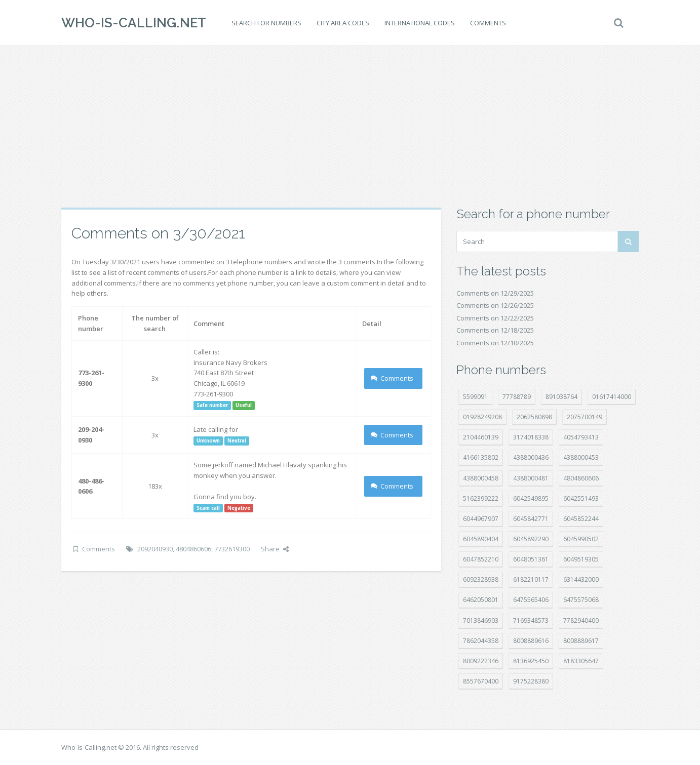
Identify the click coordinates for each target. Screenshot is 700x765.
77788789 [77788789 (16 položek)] (517, 397)
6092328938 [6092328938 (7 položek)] (481, 579)
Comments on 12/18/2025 (495, 330)
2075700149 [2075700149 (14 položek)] (585, 417)
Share (275, 549)
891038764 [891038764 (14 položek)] (561, 397)
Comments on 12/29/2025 (495, 293)
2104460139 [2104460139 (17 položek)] (481, 437)
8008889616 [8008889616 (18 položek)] (531, 641)
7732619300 (232, 549)
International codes (420, 23)
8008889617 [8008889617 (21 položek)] (581, 641)
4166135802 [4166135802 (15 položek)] (481, 457)
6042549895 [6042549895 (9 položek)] (531, 498)
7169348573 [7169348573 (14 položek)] (531, 620)
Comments (488, 23)
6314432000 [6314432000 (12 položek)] (581, 579)
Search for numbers (266, 23)
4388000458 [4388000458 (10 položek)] (481, 478)
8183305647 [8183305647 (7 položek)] (581, 661)
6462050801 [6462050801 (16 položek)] (481, 600)
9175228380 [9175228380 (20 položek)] (531, 681)
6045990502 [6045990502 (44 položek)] (581, 539)
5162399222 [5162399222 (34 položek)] (481, 498)
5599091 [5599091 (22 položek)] (475, 397)
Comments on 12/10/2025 (495, 343)
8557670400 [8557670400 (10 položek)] (481, 681)
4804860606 (193, 549)
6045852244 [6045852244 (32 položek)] (581, 519)
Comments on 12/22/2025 (495, 318)
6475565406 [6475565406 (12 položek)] (531, 600)
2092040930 (155, 549)
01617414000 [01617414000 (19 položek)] (612, 397)
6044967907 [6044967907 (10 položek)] (481, 519)
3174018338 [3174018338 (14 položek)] (531, 437)
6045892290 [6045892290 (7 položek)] (531, 539)
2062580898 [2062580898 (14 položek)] (534, 417)
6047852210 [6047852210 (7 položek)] (481, 559)
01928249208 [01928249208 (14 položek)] (482, 417)
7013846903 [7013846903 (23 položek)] (481, 620)
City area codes (343, 23)
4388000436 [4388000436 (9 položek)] (531, 457)
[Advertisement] (350, 127)
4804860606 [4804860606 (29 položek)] (581, 478)
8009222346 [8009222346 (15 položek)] (481, 661)
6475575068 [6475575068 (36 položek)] (581, 600)
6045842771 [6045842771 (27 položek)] (531, 519)
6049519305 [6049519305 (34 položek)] (581, 559)
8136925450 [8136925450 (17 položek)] (531, 661)
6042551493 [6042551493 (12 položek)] (581, 498)
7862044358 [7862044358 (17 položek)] (481, 641)
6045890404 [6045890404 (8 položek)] (481, 539)
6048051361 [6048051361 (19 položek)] (531, 559)
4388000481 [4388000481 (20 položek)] (531, 478)
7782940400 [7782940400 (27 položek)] (581, 620)
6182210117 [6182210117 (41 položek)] (531, 579)
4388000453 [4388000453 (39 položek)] (581, 457)
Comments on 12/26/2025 (495, 305)
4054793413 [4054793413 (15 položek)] (581, 437)
